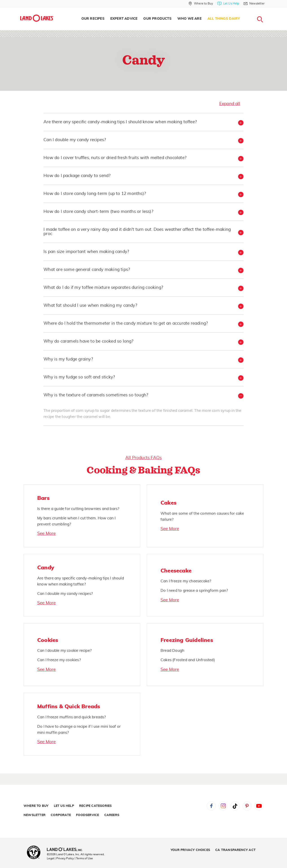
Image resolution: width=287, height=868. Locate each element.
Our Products (157, 19)
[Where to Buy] (201, 4)
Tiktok (235, 806)
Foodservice (87, 815)
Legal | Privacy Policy (60, 858)
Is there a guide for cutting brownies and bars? (78, 509)
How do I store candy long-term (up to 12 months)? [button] (95, 194)
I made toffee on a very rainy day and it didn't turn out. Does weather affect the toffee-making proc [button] (137, 232)
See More (47, 534)
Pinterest (247, 806)
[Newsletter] (254, 4)
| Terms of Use (84, 858)
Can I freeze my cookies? (59, 660)
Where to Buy (36, 806)
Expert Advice (124, 19)
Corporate (61, 815)
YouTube (259, 806)
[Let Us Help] (228, 4)
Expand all (230, 104)
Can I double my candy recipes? (65, 594)
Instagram (223, 806)
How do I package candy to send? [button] (77, 176)
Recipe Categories (95, 806)
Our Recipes (93, 19)
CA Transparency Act (235, 850)
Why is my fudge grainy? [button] (68, 359)
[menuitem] (93, 19)
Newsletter (35, 815)
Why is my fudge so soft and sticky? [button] (79, 377)
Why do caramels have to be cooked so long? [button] (88, 341)
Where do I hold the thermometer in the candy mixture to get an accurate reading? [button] (126, 323)
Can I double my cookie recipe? (64, 651)
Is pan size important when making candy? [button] (86, 252)
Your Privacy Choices (190, 850)
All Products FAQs (143, 458)
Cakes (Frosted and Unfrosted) (188, 660)
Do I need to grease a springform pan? (194, 591)
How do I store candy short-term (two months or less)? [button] (98, 212)
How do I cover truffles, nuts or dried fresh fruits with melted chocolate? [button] (115, 158)
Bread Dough (172, 651)
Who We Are (189, 19)
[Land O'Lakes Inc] (66, 850)
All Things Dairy (224, 19)
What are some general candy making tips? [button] (87, 270)
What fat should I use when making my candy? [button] (90, 306)
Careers (112, 815)
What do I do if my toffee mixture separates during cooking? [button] (103, 288)
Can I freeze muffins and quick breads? (72, 717)
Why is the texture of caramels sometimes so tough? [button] (96, 395)
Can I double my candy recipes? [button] (75, 140)
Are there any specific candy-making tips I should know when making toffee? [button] (120, 122)
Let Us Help (64, 806)
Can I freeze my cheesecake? (186, 581)
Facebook (211, 806)
